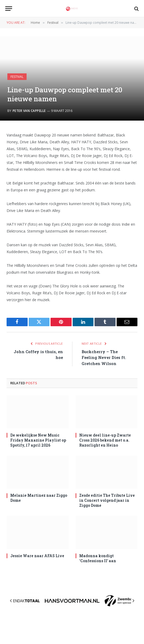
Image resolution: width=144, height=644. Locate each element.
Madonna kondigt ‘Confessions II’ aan (98, 558)
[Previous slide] (11, 601)
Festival (17, 77)
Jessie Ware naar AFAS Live (37, 556)
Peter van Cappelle (29, 111)
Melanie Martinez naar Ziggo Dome (39, 498)
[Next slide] (133, 601)
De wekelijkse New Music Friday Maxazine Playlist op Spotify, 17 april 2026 (38, 440)
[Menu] (9, 9)
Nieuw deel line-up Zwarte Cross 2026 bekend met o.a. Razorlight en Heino (105, 440)
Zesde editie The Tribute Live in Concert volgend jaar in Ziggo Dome (107, 500)
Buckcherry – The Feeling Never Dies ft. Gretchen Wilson (104, 357)
